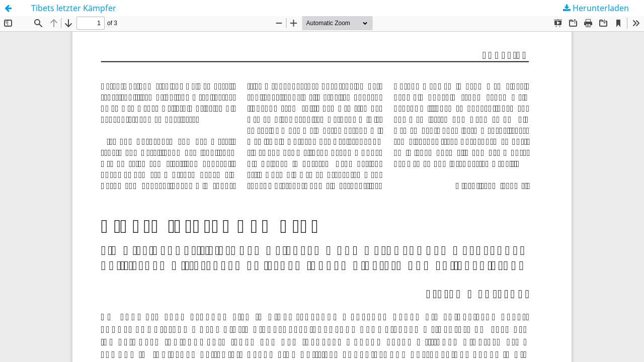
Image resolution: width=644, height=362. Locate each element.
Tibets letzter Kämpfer (74, 8)
